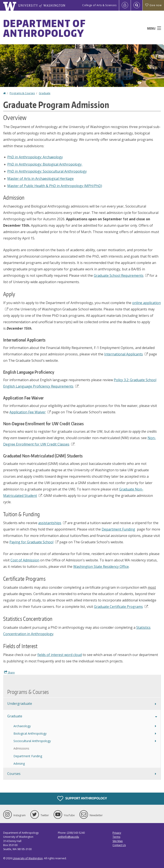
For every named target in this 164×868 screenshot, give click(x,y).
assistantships (52, 523)
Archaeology (22, 726)
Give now (153, 5)
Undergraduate (20, 704)
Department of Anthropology (44, 28)
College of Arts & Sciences (99, 5)
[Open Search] (137, 5)
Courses (14, 774)
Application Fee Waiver (30, 412)
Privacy (117, 833)
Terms (116, 837)
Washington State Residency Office (101, 567)
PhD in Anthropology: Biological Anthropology (45, 164)
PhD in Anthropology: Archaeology (35, 157)
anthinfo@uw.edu (68, 837)
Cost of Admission (25, 560)
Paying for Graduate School (34, 542)
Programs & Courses (22, 93)
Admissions (21, 748)
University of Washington (28, 858)
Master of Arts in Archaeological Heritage (40, 179)
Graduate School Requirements (121, 275)
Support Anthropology (82, 799)
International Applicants (126, 354)
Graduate (45, 93)
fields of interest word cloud (60, 655)
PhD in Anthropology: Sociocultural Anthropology (47, 171)
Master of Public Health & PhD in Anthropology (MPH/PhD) (55, 186)
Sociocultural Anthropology (32, 741)
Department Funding (118, 529)
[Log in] (125, 5)
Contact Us (119, 845)
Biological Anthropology (30, 733)
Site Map (118, 841)
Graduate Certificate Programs (121, 607)
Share (9, 672)
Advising (19, 763)
